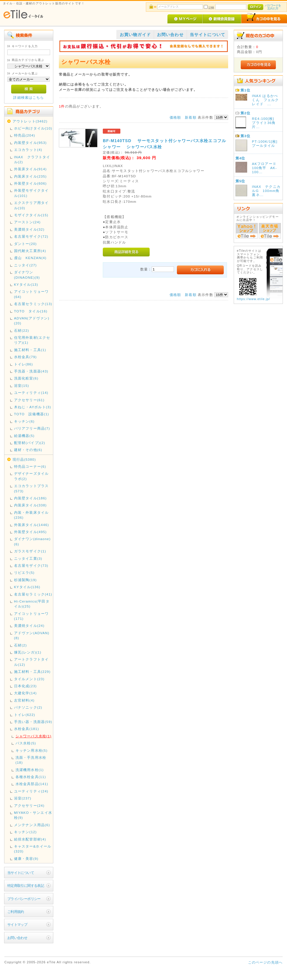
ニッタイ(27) (25, 265)
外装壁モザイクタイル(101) (31, 193)
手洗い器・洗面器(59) (33, 722)
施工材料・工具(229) (32, 672)
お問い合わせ (17, 938)
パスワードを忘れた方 (273, 7)
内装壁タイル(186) (30, 498)
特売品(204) (25, 135)
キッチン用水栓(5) (32, 750)
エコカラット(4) (28, 150)
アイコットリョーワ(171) (31, 616)
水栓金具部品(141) (32, 784)
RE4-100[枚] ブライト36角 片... (266, 123)
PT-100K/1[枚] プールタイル (266, 143)
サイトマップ (17, 924)
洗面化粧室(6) (26, 378)
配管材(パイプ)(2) (30, 443)
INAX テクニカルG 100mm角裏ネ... (266, 191)
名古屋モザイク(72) (31, 236)
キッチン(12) (25, 832)
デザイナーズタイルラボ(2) (31, 476)
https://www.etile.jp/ (254, 299)
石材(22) (22, 330)
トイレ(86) (24, 364)
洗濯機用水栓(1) (30, 770)
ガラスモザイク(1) (30, 551)
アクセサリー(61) (29, 400)
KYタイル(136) (27, 587)
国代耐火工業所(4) (30, 251)
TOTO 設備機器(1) (32, 414)
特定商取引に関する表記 (26, 885)
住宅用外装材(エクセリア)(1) (32, 340)
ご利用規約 (16, 912)
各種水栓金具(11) (31, 777)
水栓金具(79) (25, 357)
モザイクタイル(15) (31, 215)
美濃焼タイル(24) (29, 626)
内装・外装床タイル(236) (31, 515)
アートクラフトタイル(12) (31, 662)
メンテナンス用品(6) (32, 825)
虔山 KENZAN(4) (30, 258)
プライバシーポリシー (24, 899)
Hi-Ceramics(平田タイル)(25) (32, 604)
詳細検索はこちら (29, 97)
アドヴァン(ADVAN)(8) (32, 635)
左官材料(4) (24, 700)
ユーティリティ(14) (31, 393)
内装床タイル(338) (30, 505)
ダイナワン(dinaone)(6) (32, 541)
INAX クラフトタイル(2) (32, 159)
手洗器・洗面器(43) (31, 371)
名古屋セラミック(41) (33, 594)
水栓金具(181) (27, 729)
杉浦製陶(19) (25, 580)
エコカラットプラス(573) (31, 488)
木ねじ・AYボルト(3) (33, 407)
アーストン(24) (27, 222)
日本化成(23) (25, 686)
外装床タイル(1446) (31, 525)
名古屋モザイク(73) (31, 565)
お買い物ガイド (135, 35)
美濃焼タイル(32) (29, 229)
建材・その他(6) (28, 450)
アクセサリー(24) (29, 805)
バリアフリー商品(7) (32, 428)
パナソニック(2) (28, 707)
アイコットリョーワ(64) (31, 294)
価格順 (175, 117)
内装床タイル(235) (30, 176)
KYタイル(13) (26, 284)
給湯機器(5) (24, 436)
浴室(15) (22, 386)
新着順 (191, 117)
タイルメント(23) (29, 679)
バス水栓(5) (26, 743)
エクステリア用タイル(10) (31, 205)
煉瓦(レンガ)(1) (28, 652)
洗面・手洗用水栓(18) (31, 760)
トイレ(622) (25, 715)
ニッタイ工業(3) (28, 558)
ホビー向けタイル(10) (33, 128)
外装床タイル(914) (30, 169)
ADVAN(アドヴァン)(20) (32, 321)
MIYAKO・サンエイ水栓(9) (33, 815)
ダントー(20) (25, 244)
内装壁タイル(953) (30, 143)
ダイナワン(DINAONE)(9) (27, 275)
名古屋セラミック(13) (33, 304)
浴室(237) (23, 798)
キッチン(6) (24, 421)
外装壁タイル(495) (30, 532)
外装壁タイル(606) (30, 183)
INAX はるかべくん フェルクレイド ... (265, 100)
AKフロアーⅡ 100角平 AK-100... (264, 168)
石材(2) (20, 645)
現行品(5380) (24, 459)
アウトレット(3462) (30, 121)
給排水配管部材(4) (30, 839)
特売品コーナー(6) (30, 466)
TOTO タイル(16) (31, 311)
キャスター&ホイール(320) (33, 849)
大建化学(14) (25, 693)
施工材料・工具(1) (30, 350)
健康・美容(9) (26, 859)
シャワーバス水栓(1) (34, 736)
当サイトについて (21, 873)
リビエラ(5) (24, 572)
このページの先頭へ (265, 962)
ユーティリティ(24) (31, 791)
